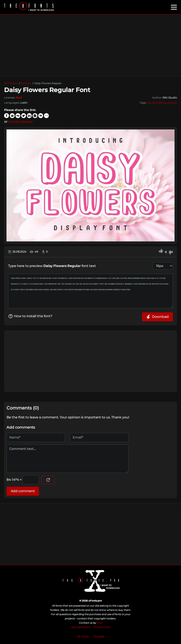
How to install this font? (30, 316)
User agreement (81, 627)
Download (157, 317)
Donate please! (20, 122)
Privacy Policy (102, 627)
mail (100, 623)
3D (149, 103)
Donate (99, 636)
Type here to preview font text (52, 266)
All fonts (83, 636)
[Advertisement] (90, 45)
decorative (159, 103)
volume (172, 103)
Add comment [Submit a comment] (23, 491)
